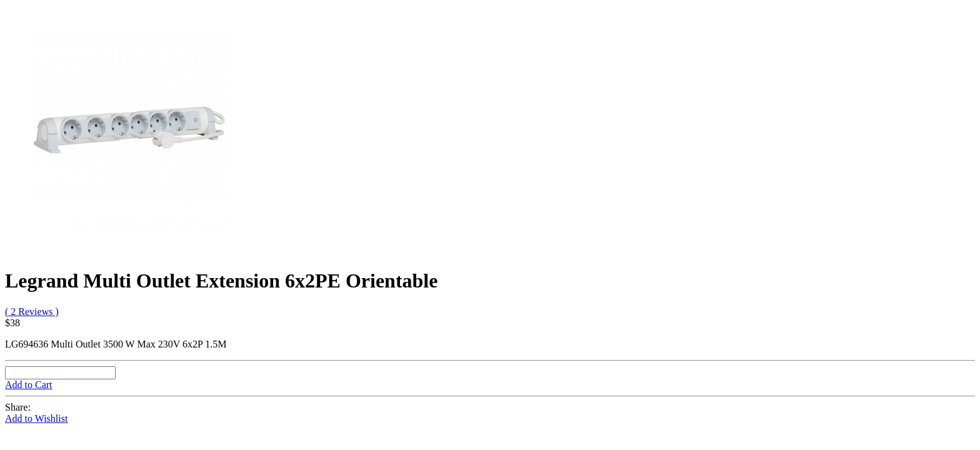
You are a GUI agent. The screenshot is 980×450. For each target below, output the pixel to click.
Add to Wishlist (36, 418)
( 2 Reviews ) (32, 312)
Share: (18, 407)
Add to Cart (29, 385)
